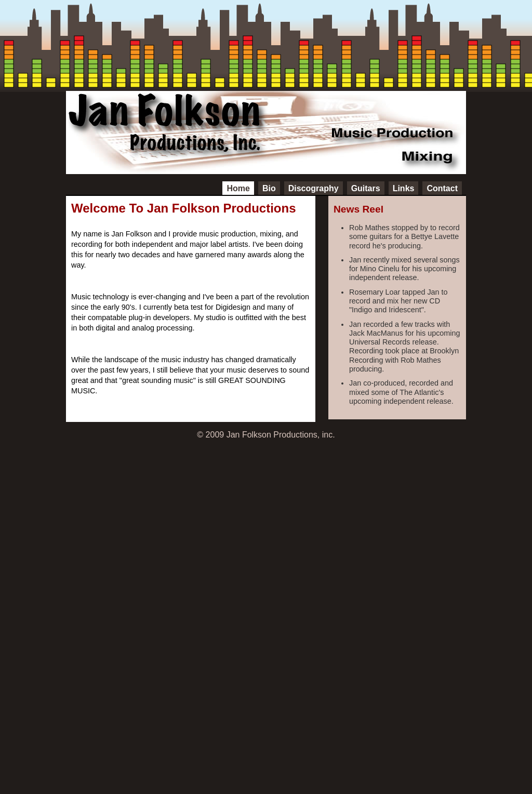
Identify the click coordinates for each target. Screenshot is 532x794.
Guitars (366, 188)
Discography (314, 188)
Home (238, 188)
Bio (269, 188)
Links (404, 188)
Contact (442, 188)
